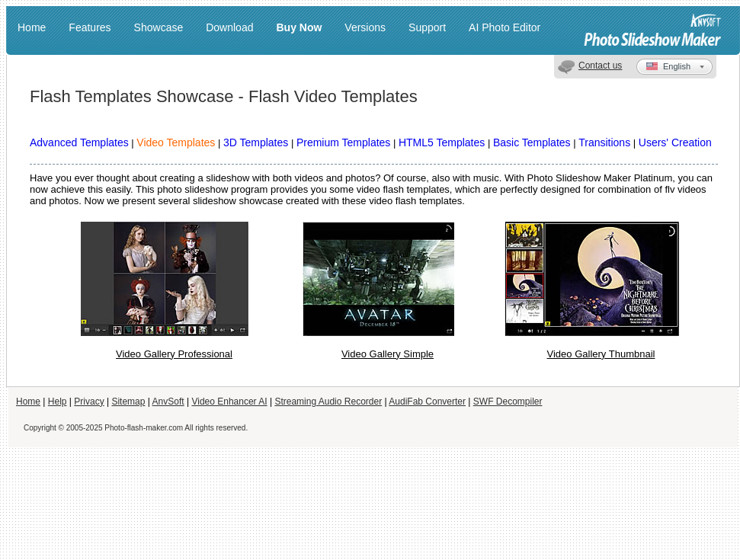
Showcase (159, 27)
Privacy (89, 402)
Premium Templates (343, 142)
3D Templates (256, 142)
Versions (365, 27)
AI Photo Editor (505, 27)
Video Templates (176, 142)
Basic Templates (532, 142)
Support (427, 27)
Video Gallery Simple (388, 354)
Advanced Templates (79, 142)
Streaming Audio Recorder (328, 402)
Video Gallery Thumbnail (601, 354)
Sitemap (128, 402)
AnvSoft (168, 402)
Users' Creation (675, 142)
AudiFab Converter (427, 402)
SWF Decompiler (508, 402)
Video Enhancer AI (229, 402)
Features (90, 27)
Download (229, 27)
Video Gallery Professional (174, 354)
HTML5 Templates (442, 142)
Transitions (604, 142)
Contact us (600, 66)
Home (32, 27)
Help (58, 402)
